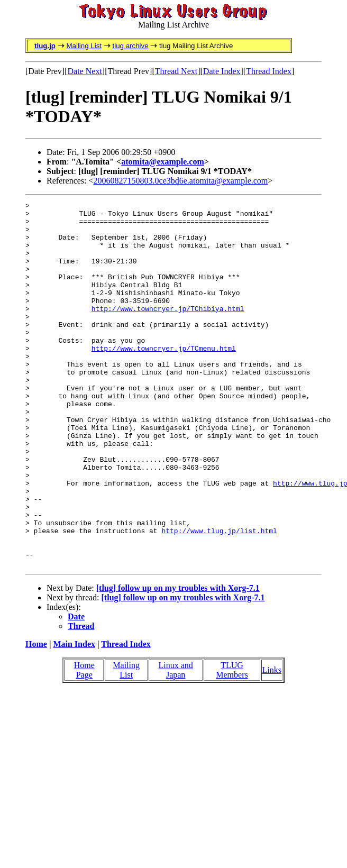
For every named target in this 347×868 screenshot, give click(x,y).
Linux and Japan (176, 743)
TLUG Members (232, 743)
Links (272, 743)
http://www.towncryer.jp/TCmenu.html (164, 378)
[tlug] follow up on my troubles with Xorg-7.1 (178, 661)
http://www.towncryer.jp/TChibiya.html (168, 331)
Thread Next (176, 71)
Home (36, 717)
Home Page (84, 743)
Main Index (74, 717)
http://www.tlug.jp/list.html (219, 597)
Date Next (85, 71)
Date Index (222, 71)
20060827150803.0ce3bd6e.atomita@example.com (181, 181)
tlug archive (130, 46)
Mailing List (84, 46)
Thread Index (269, 71)
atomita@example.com (163, 162)
